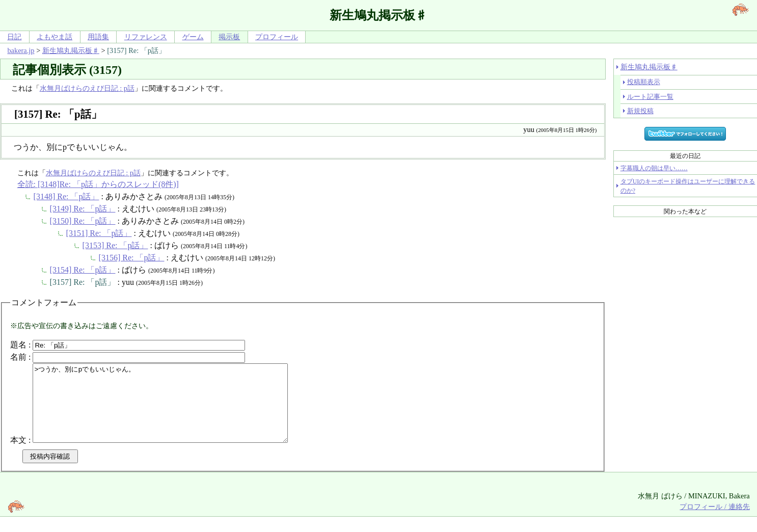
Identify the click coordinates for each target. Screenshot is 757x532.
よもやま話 (55, 37)
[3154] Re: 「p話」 (83, 270)
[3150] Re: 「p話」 (83, 221)
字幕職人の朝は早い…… (654, 168)
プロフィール (277, 37)
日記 (14, 37)
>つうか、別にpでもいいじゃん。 (175, 411)
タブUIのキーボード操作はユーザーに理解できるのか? (688, 186)
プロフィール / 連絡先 (714, 522)
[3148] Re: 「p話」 (66, 196)
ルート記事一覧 (650, 97)
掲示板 (229, 37)
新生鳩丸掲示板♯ (71, 50)
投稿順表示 (644, 82)
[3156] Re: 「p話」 (132, 258)
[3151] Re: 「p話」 (99, 233)
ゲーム (193, 37)
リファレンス (146, 37)
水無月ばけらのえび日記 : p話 (87, 88)
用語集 (98, 37)
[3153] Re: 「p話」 (115, 245)
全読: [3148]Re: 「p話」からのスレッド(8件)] (98, 184)
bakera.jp (21, 50)
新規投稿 (640, 111)
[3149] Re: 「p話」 (83, 209)
